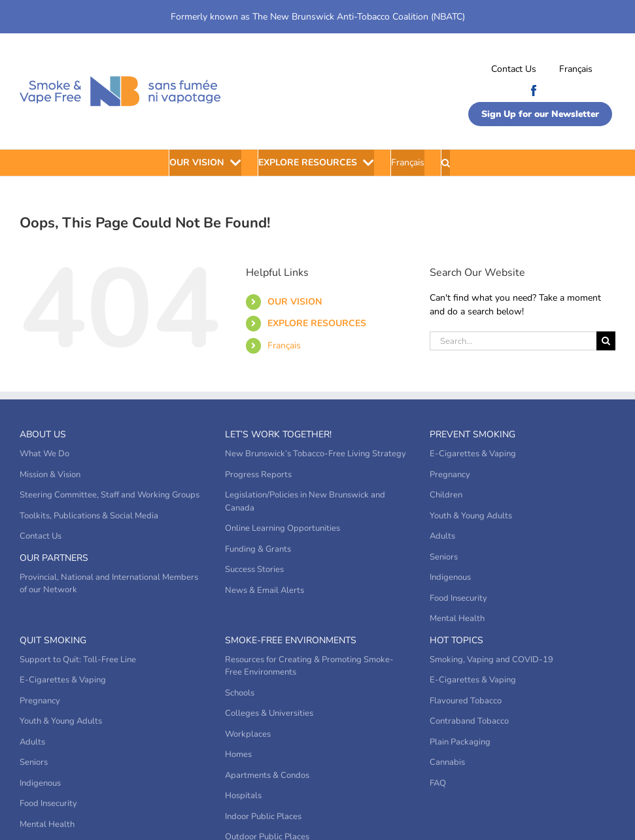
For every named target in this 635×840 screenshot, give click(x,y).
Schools (240, 693)
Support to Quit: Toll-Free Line (78, 660)
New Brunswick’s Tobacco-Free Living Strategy (316, 454)
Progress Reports (258, 475)
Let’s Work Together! (278, 434)
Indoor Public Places (263, 816)
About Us (43, 434)
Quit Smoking (53, 640)
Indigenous (450, 577)
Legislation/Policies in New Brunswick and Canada (305, 501)
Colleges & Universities (269, 713)
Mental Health (457, 618)
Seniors (444, 557)
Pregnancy (450, 475)
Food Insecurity (458, 598)
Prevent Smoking (472, 434)
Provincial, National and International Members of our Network (109, 584)
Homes (238, 754)
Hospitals (243, 796)
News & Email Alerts (265, 590)
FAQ (438, 783)
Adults (442, 536)
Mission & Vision (50, 475)
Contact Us (514, 69)
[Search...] (513, 341)
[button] (446, 163)
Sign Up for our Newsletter (540, 114)
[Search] (606, 341)
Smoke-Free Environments (291, 640)
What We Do (44, 454)
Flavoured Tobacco (466, 701)
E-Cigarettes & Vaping (473, 454)
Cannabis (447, 762)
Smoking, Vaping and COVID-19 (491, 660)
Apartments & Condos (267, 775)
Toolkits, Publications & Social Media (89, 516)
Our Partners (54, 558)
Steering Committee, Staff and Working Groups (110, 495)
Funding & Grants (258, 549)
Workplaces (248, 734)
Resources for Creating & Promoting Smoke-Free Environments (309, 666)
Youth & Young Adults (471, 516)
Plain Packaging (460, 742)
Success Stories (254, 569)
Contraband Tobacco (469, 721)
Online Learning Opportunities (283, 528)
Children (446, 495)
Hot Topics (456, 640)
